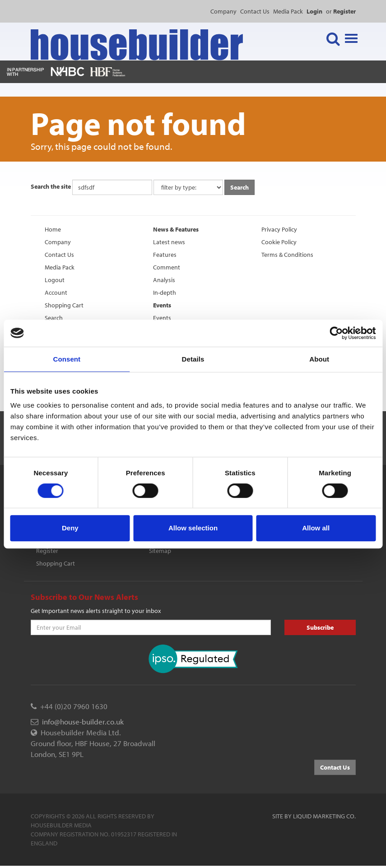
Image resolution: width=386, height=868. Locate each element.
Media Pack (288, 11)
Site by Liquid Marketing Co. (314, 816)
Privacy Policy (279, 229)
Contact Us (255, 11)
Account (56, 292)
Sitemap (160, 551)
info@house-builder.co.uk (83, 722)
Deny (70, 528)
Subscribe (320, 627)
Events (162, 305)
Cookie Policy (279, 242)
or (341, 11)
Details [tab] (193, 359)
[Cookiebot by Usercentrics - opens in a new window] (336, 333)
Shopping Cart (64, 305)
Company (223, 11)
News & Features (176, 229)
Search (54, 318)
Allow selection (193, 528)
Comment (167, 267)
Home (53, 229)
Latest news (169, 242)
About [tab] (319, 359)
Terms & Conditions (287, 255)
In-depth (165, 292)
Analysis (164, 280)
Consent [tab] (67, 359)
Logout (55, 280)
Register (47, 551)
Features (165, 255)
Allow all (316, 528)
